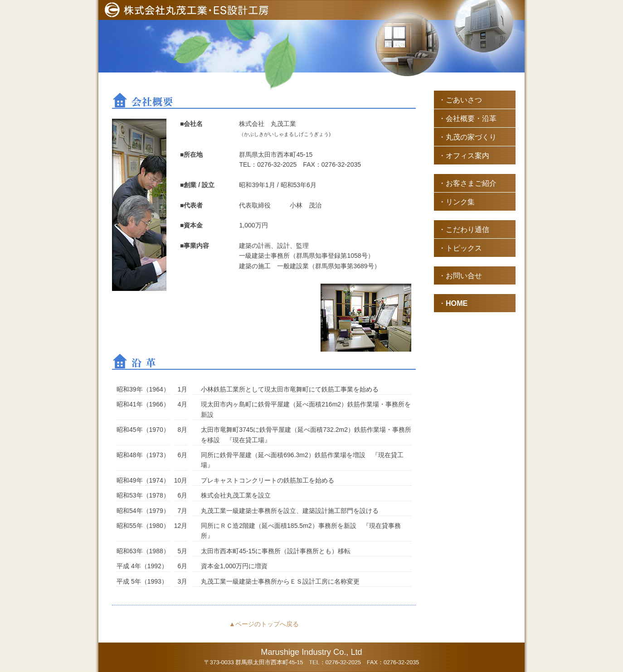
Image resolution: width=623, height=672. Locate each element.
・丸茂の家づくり (467, 137)
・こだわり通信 (464, 229)
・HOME (453, 303)
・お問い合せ (460, 276)
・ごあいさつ (460, 100)
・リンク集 (457, 202)
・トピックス (460, 248)
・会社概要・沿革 (467, 118)
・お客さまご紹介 (467, 183)
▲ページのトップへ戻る (264, 624)
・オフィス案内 (464, 155)
